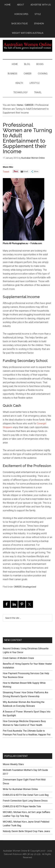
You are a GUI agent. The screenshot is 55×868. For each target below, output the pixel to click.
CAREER (18, 587)
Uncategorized (29, 587)
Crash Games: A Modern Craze (18, 658)
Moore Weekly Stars (13, 764)
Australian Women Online (28, 46)
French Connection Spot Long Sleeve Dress (25, 801)
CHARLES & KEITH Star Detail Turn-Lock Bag (26, 795)
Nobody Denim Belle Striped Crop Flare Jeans (26, 831)
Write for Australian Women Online (20, 789)
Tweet (6, 171)
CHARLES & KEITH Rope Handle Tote (22, 806)
